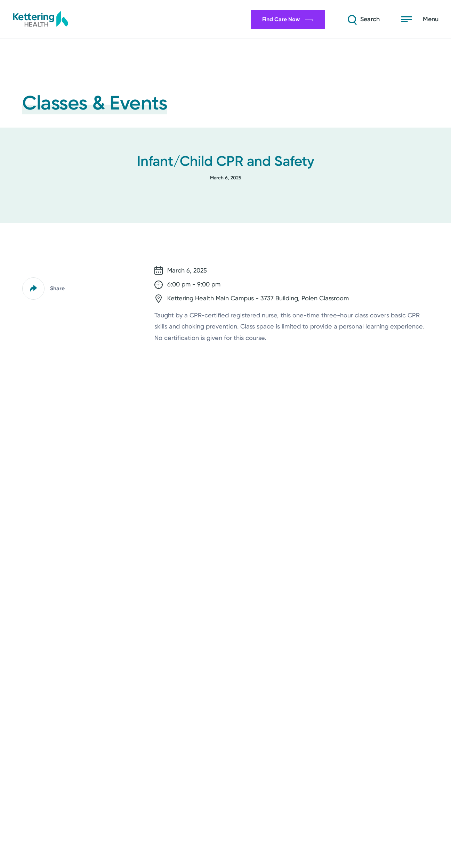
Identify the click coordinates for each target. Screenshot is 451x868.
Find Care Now (286, 19)
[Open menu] (420, 19)
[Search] (362, 19)
